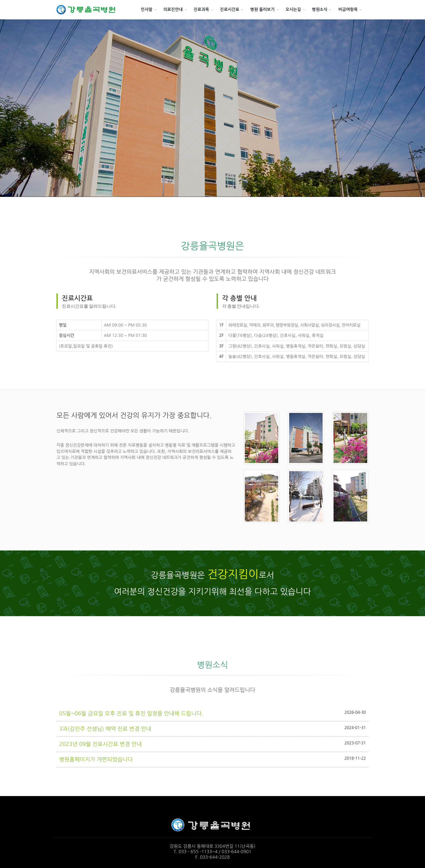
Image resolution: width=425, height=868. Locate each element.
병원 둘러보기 (262, 9)
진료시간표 (230, 9)
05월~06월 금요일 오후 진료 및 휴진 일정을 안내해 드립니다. (213, 713)
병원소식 (320, 9)
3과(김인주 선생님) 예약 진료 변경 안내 (213, 728)
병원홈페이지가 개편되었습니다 (213, 759)
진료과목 (201, 9)
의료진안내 (173, 9)
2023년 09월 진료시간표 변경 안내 (213, 744)
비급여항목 (348, 9)
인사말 (147, 9)
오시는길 (293, 9)
